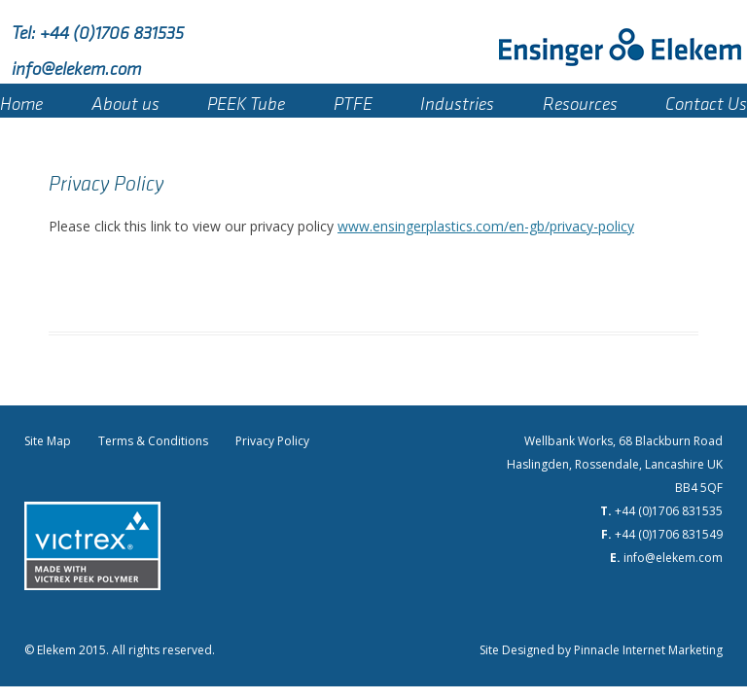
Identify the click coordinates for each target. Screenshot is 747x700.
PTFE (353, 100)
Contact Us (706, 100)
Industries (457, 100)
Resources (580, 100)
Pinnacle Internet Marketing (648, 650)
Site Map (48, 441)
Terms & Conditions (153, 441)
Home (21, 100)
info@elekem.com (76, 65)
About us (125, 100)
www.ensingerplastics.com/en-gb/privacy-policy (486, 226)
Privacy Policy (272, 441)
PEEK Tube (246, 100)
